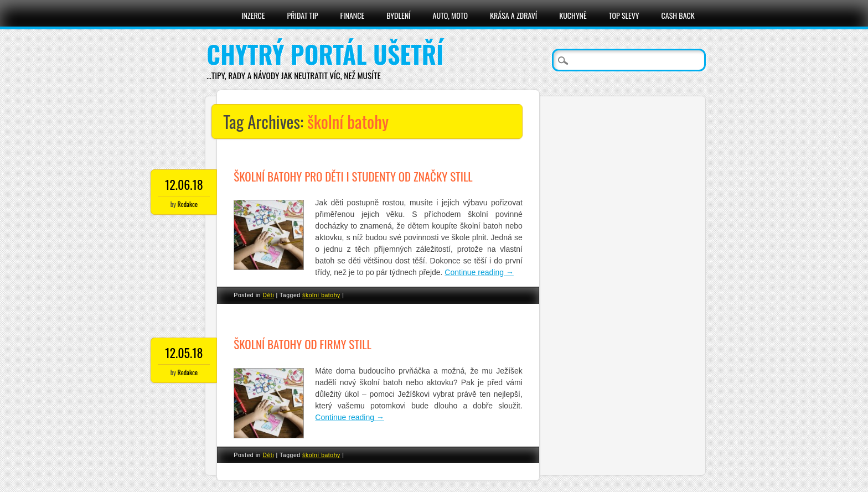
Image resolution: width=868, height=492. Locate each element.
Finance (353, 15)
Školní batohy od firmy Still (303, 344)
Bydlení (398, 15)
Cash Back (678, 15)
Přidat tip (303, 15)
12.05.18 (184, 353)
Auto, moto (451, 15)
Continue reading (479, 272)
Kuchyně (573, 15)
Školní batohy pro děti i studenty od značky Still (353, 176)
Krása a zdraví (513, 15)
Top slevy (624, 15)
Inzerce (253, 15)
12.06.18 (184, 184)
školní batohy (321, 295)
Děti (268, 295)
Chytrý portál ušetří (325, 54)
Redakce (188, 204)
